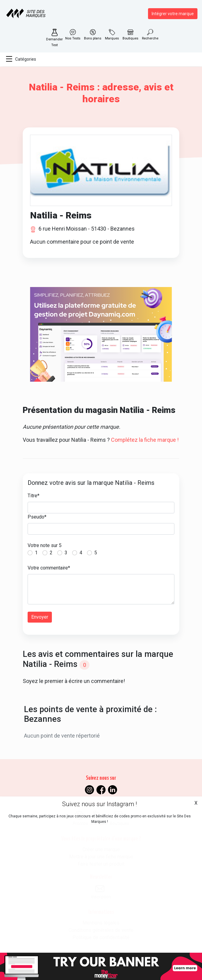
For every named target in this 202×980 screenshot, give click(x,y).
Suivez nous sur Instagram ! (99, 804)
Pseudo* (37, 517)
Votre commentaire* (49, 568)
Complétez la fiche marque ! (145, 440)
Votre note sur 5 (45, 545)
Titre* (34, 496)
